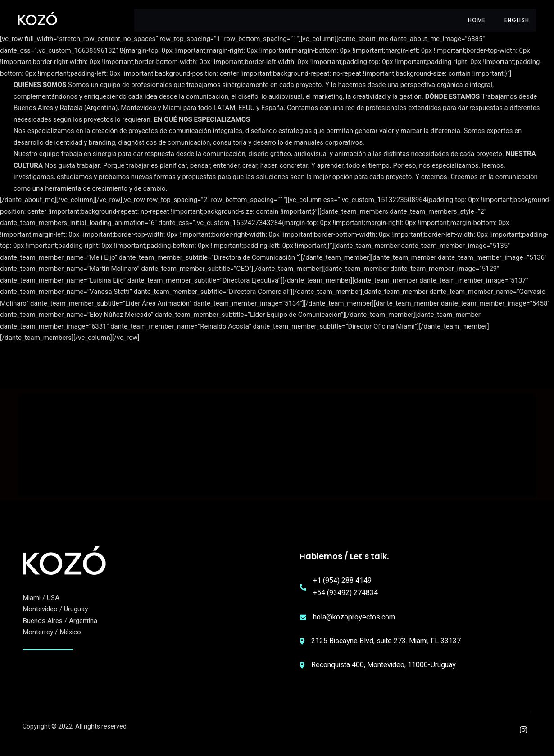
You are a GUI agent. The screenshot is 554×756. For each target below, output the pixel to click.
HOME (475, 20)
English (517, 20)
